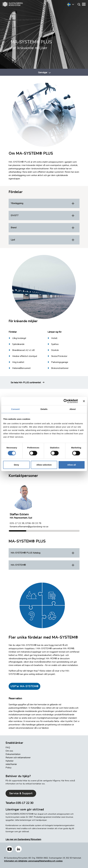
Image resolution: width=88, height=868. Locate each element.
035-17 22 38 (17, 523)
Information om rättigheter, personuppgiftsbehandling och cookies (33, 861)
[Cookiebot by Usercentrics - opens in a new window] (66, 401)
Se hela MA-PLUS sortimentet (26, 383)
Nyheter (10, 761)
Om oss (9, 751)
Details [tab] (44, 409)
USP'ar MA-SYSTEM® (24, 686)
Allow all (72, 465)
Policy (8, 768)
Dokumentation (13, 754)
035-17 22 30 (25, 803)
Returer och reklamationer (18, 758)
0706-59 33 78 (33, 523)
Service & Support (21, 793)
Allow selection (44, 465)
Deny (16, 465)
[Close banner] (84, 401)
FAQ (8, 748)
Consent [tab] (15, 409)
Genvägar (43, 73)
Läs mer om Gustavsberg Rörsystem (23, 839)
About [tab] (73, 409)
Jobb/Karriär (11, 764)
